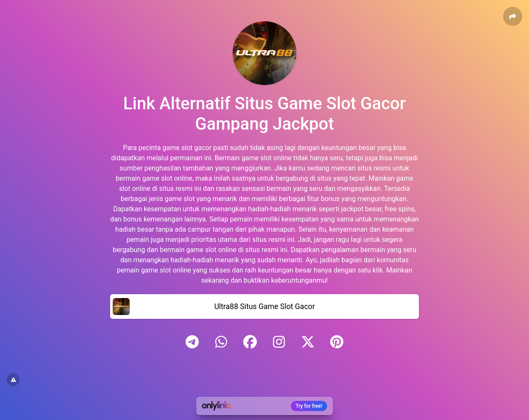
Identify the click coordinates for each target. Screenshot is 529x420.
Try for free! (309, 406)
